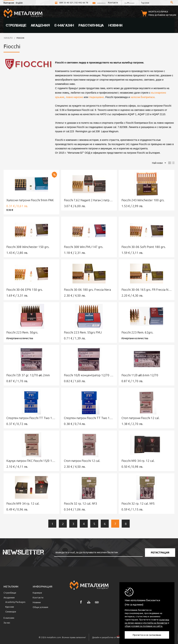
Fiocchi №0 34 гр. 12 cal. (138, 460)
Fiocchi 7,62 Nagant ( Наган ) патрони (89, 200)
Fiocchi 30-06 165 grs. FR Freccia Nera (147, 289)
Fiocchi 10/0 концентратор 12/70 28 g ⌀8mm (89, 375)
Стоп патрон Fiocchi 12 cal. (82, 460)
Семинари (11, 611)
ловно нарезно (74, 96)
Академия (40, 25)
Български (9, 3)
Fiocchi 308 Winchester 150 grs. (28, 246)
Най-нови (159, 163)
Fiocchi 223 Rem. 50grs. (22, 332)
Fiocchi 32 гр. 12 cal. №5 (138, 503)
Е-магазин (64, 25)
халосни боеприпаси (143, 96)
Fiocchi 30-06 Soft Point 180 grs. (144, 246)
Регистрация (127, 2)
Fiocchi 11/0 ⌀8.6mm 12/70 (140, 375)
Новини (115, 25)
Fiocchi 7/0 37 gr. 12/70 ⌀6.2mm (28, 375)
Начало (8, 37)
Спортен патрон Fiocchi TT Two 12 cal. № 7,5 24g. (31, 417)
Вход (115, 2)
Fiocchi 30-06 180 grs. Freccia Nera (87, 289)
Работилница (91, 25)
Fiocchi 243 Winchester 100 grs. (143, 200)
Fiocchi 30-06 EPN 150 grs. (25, 289)
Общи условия (40, 606)
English (19, 3)
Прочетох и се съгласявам (147, 635)
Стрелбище (16, 25)
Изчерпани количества (20, 338)
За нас (7, 622)
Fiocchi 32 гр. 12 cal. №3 (80, 503)
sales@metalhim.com (79, 2)
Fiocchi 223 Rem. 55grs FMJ (83, 332)
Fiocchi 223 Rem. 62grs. (137, 332)
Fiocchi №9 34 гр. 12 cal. (23, 503)
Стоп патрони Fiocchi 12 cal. (141, 417)
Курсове (10, 606)
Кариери (37, 592)
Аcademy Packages (15, 601)
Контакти (101, 2)
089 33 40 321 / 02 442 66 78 (45, 2)
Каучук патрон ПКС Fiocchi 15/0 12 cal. (31, 460)
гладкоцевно (96, 96)
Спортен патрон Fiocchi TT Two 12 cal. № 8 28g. (89, 417)
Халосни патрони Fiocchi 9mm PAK (30, 200)
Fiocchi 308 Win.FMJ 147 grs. (84, 246)
